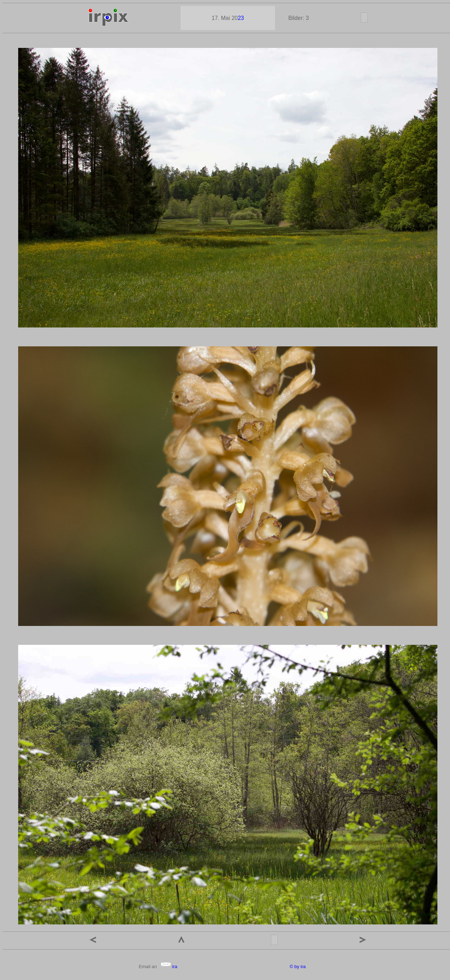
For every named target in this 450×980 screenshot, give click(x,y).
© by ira (298, 967)
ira (169, 967)
